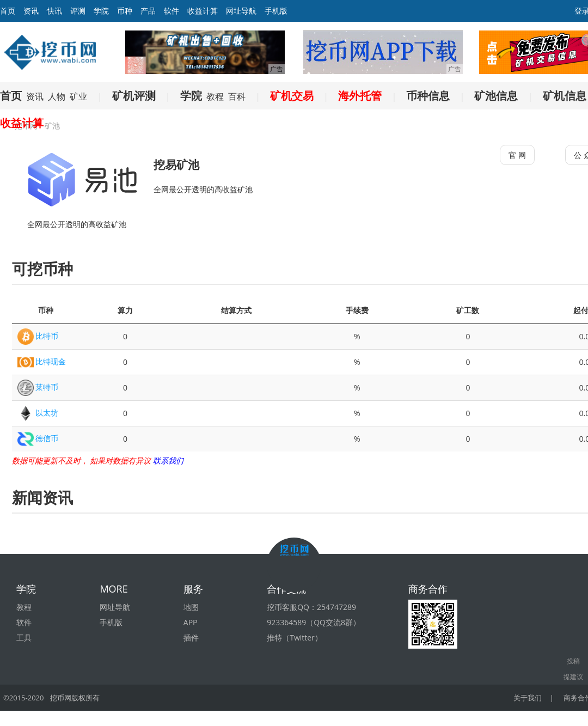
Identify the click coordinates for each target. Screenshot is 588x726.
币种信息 (428, 96)
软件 (171, 11)
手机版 (276, 11)
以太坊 (47, 413)
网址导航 (241, 11)
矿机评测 (134, 96)
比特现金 (51, 361)
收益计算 (203, 11)
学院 (101, 11)
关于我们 (528, 698)
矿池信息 (496, 96)
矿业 (78, 96)
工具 (24, 637)
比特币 (47, 336)
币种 (125, 11)
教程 (215, 96)
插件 (191, 637)
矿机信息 (565, 96)
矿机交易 (292, 96)
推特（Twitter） (295, 637)
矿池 (52, 126)
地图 (191, 607)
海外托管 (360, 96)
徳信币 (47, 438)
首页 (11, 96)
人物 (57, 96)
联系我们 (168, 460)
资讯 (31, 11)
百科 (237, 96)
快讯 (54, 11)
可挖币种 (42, 269)
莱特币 (47, 387)
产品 (148, 11)
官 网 (517, 155)
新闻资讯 (42, 497)
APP (191, 622)
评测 (78, 11)
